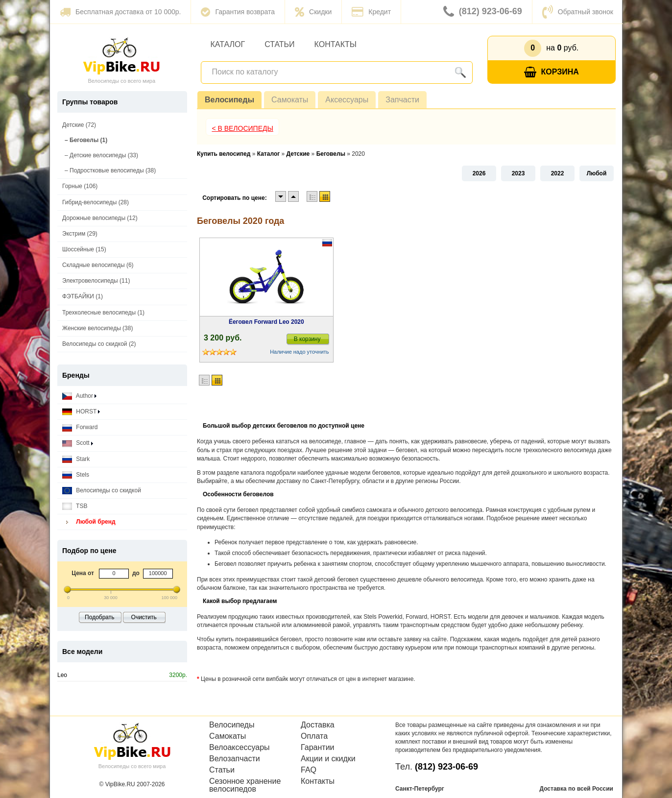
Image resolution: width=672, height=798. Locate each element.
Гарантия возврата (238, 12)
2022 (558, 173)
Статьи (279, 44)
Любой (597, 173)
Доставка (318, 725)
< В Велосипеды (242, 128)
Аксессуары (347, 100)
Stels (76, 475)
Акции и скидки (328, 759)
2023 (518, 173)
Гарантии (318, 748)
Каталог (228, 44)
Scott (78, 443)
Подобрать (99, 617)
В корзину (307, 339)
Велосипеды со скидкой (102, 491)
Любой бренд (89, 522)
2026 (479, 173)
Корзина (552, 72)
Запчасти (402, 100)
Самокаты (290, 100)
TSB (75, 506)
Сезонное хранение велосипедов (245, 785)
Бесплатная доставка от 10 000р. (120, 12)
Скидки (313, 12)
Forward (80, 427)
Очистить (144, 617)
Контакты (336, 44)
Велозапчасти (235, 759)
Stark (76, 459)
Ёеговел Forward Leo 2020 (266, 322)
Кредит (371, 12)
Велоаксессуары (240, 748)
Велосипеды (229, 100)
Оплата (314, 736)
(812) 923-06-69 (483, 12)
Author (79, 396)
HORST (81, 412)
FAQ (309, 770)
